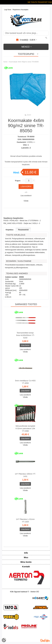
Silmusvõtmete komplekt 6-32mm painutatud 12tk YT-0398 (25, 428)
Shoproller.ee (45, 641)
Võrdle (26, 201)
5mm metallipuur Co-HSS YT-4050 (25, 382)
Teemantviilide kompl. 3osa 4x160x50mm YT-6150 (25, 335)
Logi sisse (8, 10)
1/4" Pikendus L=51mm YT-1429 (25, 520)
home (5, 62)
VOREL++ (31, 142)
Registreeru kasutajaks (21, 10)
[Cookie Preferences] (4, 640)
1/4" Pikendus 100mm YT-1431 (25, 475)
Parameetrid (23, 230)
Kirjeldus (10, 230)
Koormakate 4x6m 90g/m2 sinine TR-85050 (24, 62)
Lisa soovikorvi (26, 196)
